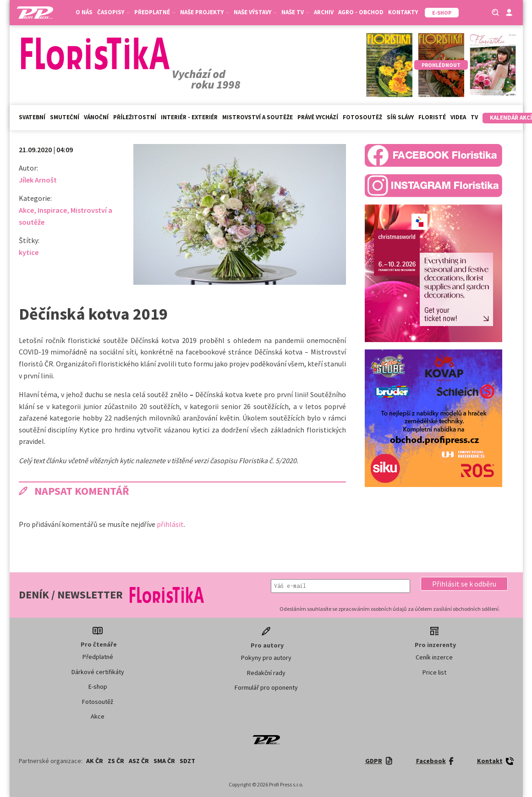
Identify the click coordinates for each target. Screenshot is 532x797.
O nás (84, 12)
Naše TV (295, 12)
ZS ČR (116, 761)
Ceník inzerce (434, 657)
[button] (464, 584)
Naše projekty (205, 12)
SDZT (187, 761)
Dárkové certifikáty (98, 672)
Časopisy (113, 12)
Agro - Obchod (361, 12)
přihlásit (170, 524)
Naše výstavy (255, 12)
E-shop (98, 686)
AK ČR (95, 761)
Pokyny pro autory (266, 658)
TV (474, 117)
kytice (29, 252)
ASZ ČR (139, 761)
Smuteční (65, 117)
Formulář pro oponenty (266, 687)
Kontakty (403, 12)
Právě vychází (318, 117)
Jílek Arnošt (38, 180)
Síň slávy (400, 117)
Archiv (324, 12)
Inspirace (52, 210)
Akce (26, 210)
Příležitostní (135, 117)
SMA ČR (164, 761)
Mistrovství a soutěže (258, 117)
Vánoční (96, 117)
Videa (458, 117)
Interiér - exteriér (189, 117)
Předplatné (155, 12)
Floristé (432, 117)
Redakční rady (266, 673)
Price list (434, 672)
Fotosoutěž (362, 117)
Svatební (32, 117)
